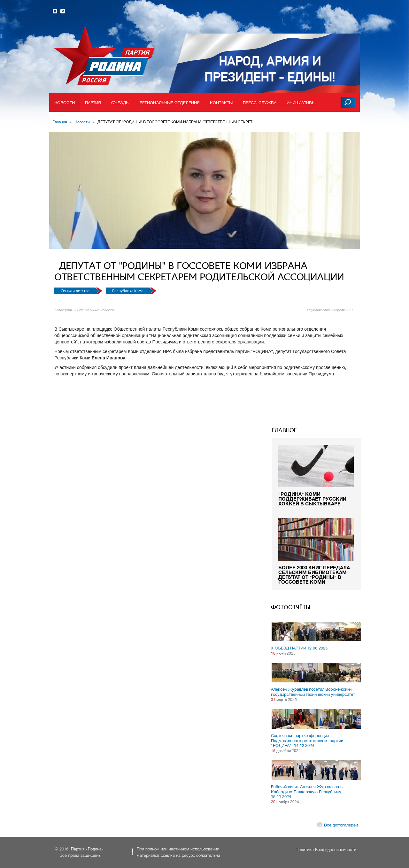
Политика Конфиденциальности (326, 850)
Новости (65, 103)
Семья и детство (76, 291)
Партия (93, 103)
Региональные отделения (170, 103)
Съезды (120, 103)
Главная (60, 122)
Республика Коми (128, 291)
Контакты (221, 103)
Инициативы (301, 103)
